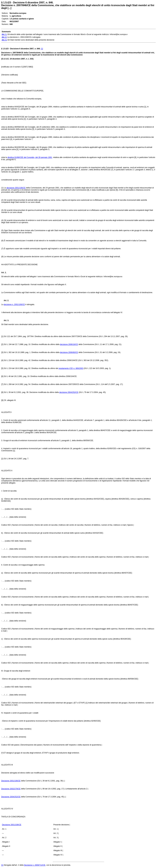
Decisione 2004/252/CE (11, 797)
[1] (42, 49)
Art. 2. (5, 300)
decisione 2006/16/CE (69, 344)
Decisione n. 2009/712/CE (35, 865)
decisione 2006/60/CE (69, 352)
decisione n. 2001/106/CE (14, 304)
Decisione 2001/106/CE (11, 781)
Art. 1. (4, 273)
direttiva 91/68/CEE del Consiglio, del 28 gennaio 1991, (30, 157)
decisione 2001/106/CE (16, 188)
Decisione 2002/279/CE (11, 789)
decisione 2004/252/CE (69, 392)
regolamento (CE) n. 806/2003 (71, 368)
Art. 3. (5, 320)
